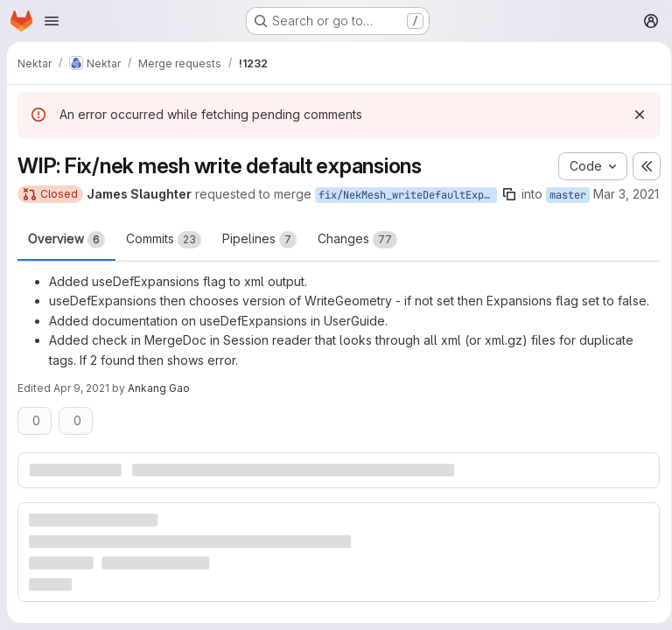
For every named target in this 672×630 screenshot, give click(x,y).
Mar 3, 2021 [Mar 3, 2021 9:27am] (50, 214)
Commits (164, 258)
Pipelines (259, 258)
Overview (66, 258)
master (568, 195)
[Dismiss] (633, 115)
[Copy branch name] (509, 194)
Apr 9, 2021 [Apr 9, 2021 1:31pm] (81, 406)
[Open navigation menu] (52, 21)
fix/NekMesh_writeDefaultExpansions (408, 195)
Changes (357, 258)
